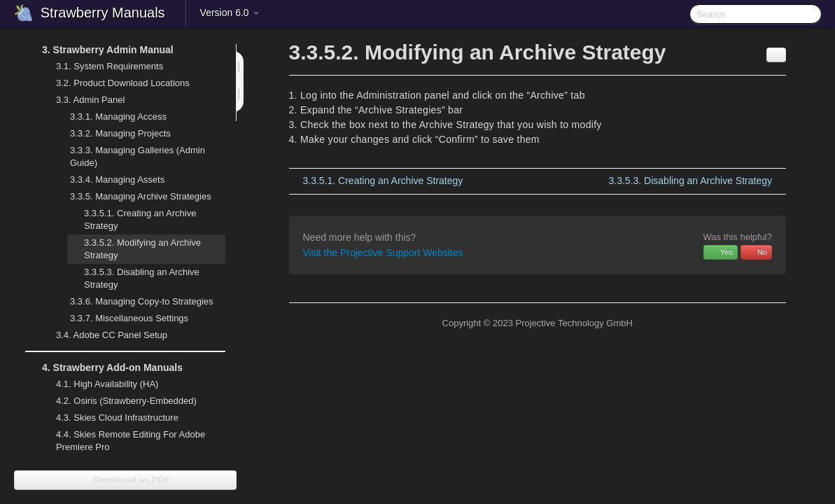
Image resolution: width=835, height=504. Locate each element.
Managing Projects (112, 134)
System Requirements (101, 66)
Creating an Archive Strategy (140, 219)
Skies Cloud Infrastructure (109, 418)
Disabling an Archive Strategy (142, 278)
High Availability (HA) (99, 384)
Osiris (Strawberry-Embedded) (126, 401)
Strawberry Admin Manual (99, 50)
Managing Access (110, 117)
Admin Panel (82, 100)
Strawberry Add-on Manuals (104, 367)
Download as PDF (125, 480)
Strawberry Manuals (103, 13)
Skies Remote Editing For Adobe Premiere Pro (122, 439)
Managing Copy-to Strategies (133, 302)
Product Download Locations (123, 83)
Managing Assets (109, 180)
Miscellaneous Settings (121, 318)
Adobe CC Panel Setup (103, 335)
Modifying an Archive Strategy (142, 249)
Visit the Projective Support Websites (383, 253)
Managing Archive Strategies (132, 197)
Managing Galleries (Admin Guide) (129, 155)
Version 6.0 (230, 13)
